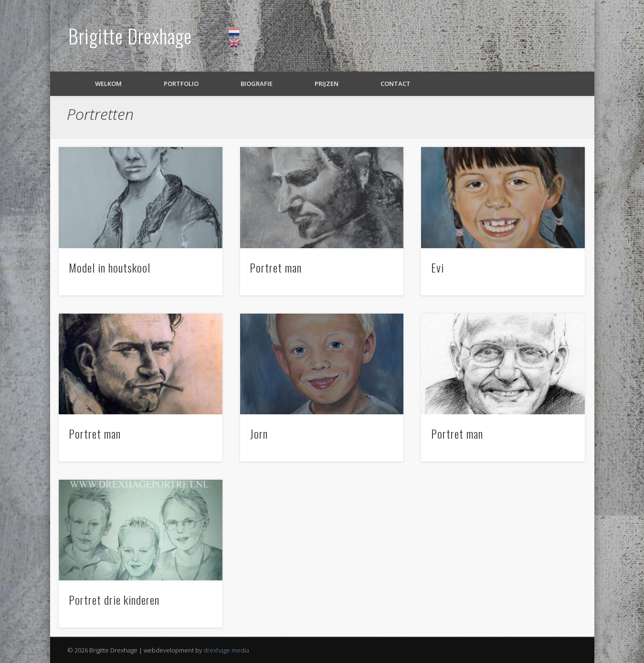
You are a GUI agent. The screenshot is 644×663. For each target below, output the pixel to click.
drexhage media (226, 650)
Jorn (259, 433)
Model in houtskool (110, 267)
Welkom (108, 84)
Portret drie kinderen (114, 600)
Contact (396, 84)
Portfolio (181, 84)
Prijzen (327, 84)
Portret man (276, 267)
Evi (438, 267)
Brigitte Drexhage (130, 36)
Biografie (257, 84)
